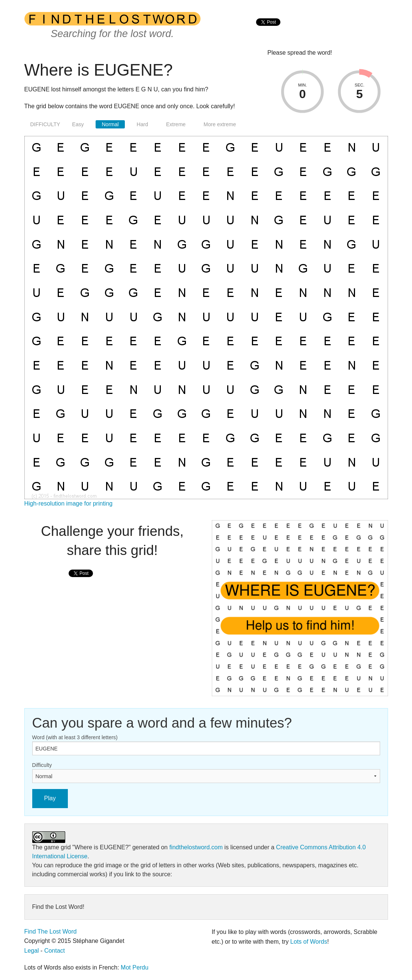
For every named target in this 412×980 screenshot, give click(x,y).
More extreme (220, 124)
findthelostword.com (196, 847)
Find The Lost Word (51, 932)
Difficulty (42, 765)
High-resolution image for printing (69, 503)
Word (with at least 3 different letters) (75, 737)
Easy (78, 124)
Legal (32, 951)
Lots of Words (309, 942)
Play (50, 798)
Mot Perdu (135, 967)
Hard (142, 124)
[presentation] (268, 30)
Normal (110, 124)
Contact (55, 951)
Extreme (176, 124)
